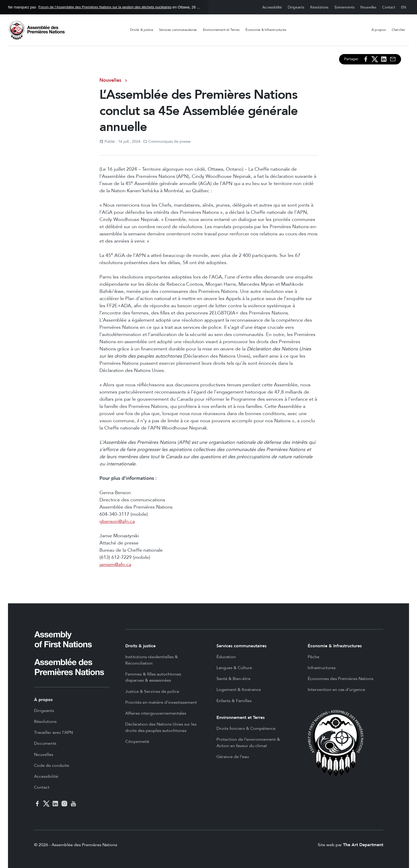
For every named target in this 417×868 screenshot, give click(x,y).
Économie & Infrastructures (266, 30)
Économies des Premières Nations (341, 679)
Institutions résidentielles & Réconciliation (152, 660)
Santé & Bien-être (233, 679)
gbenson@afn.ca (117, 521)
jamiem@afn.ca (115, 565)
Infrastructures (322, 668)
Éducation (226, 657)
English (404, 7)
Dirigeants (296, 7)
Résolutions (319, 7)
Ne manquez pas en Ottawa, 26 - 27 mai (104, 7)
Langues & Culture (234, 668)
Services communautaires (178, 30)
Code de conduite (52, 765)
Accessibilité (272, 7)
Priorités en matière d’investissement (161, 702)
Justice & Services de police (152, 691)
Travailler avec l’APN (53, 732)
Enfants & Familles (234, 701)
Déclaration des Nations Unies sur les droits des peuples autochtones (161, 727)
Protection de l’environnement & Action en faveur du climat (248, 743)
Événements (345, 7)
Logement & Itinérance (239, 690)
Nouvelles (368, 7)
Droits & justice (142, 30)
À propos (379, 30)
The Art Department (363, 845)
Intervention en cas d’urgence (336, 690)
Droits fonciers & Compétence (246, 728)
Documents (45, 743)
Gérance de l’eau (233, 757)
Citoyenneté (137, 742)
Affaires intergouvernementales (156, 713)
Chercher (399, 30)
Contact (389, 7)
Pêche (314, 657)
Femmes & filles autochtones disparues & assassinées (153, 677)
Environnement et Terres (221, 30)
